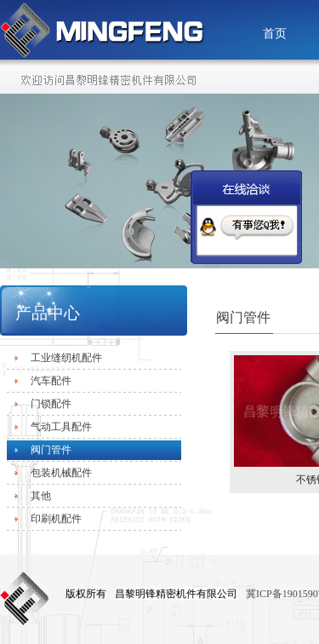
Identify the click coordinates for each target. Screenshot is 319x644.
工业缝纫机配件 (66, 358)
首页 (275, 34)
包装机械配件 (61, 473)
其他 (41, 496)
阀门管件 (51, 450)
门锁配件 (51, 404)
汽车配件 (51, 381)
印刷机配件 (56, 519)
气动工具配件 (61, 427)
